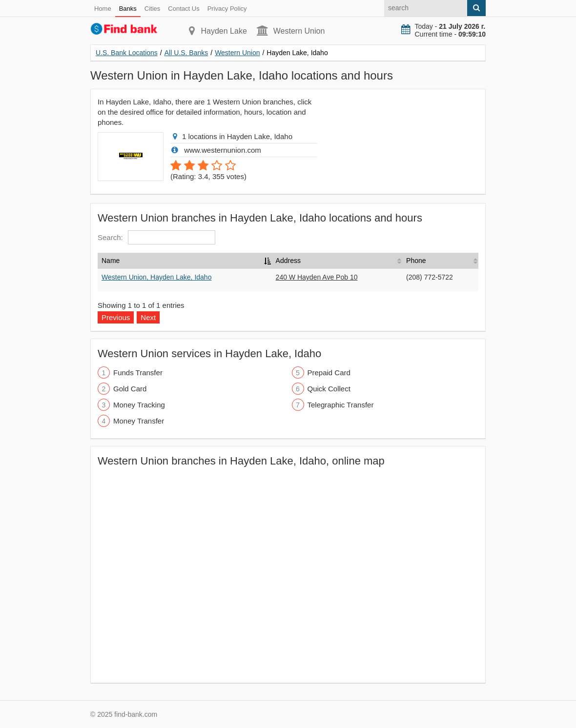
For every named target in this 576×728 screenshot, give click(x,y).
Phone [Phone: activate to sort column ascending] (416, 261)
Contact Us (184, 9)
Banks (128, 9)
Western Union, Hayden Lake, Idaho (156, 277)
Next (148, 317)
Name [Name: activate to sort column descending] (111, 261)
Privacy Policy (227, 9)
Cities (153, 9)
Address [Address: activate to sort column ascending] (288, 261)
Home (103, 9)
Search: (156, 237)
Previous (116, 317)
